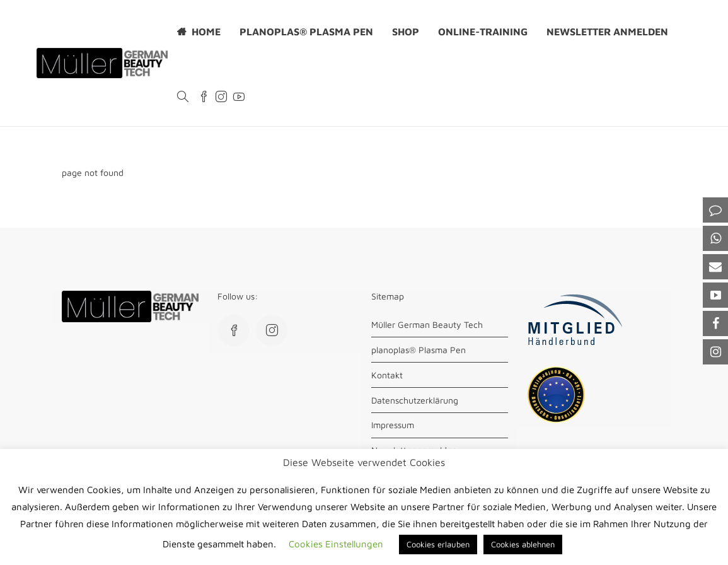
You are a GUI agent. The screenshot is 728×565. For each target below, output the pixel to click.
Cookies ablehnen (523, 544)
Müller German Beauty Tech (427, 324)
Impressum (393, 425)
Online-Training (483, 32)
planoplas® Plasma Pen (306, 32)
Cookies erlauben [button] (438, 544)
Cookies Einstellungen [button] (336, 544)
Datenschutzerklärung (415, 400)
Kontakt (387, 375)
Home (206, 32)
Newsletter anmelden (607, 32)
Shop (406, 32)
